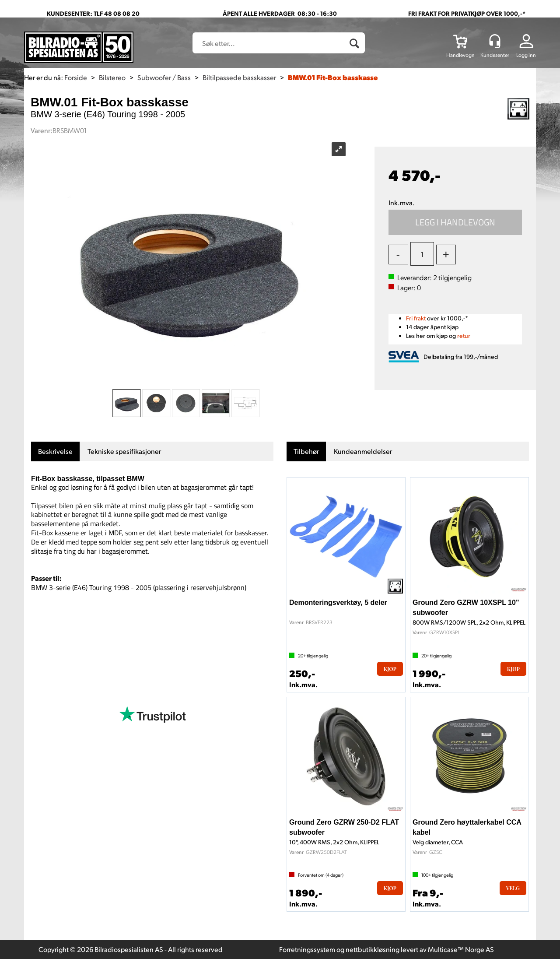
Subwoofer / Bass (164, 77)
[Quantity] (422, 254)
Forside (76, 77)
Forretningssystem (307, 949)
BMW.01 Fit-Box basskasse (333, 77)
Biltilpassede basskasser (239, 77)
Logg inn (526, 55)
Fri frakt (416, 318)
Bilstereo (112, 77)
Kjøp (455, 222)
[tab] (55, 451)
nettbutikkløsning (373, 949)
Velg (513, 888)
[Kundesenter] (495, 41)
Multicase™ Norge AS (461, 949)
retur (464, 335)
